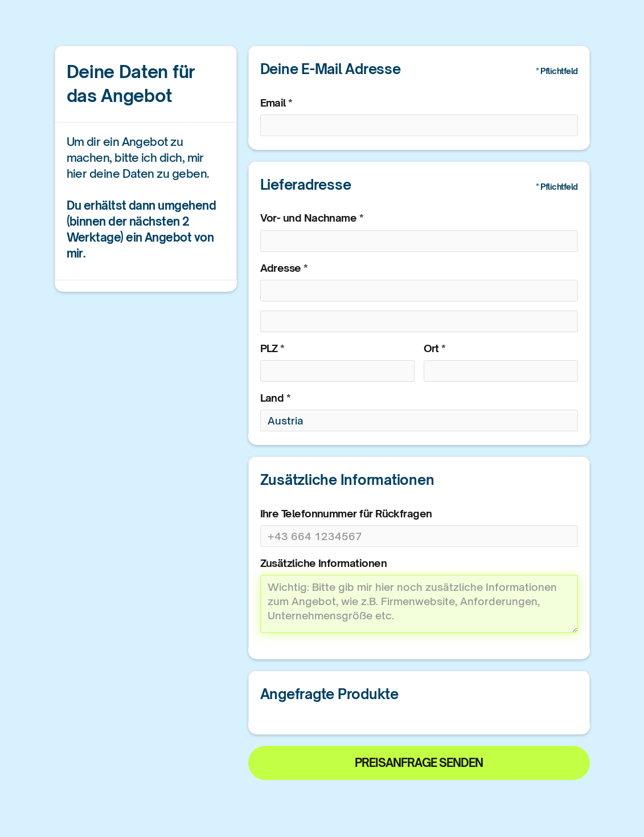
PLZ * (272, 348)
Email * (276, 103)
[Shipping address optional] (419, 321)
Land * (276, 398)
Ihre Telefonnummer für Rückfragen (346, 513)
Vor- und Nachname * (312, 218)
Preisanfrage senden (419, 763)
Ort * (435, 348)
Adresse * (284, 268)
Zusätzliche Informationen (324, 563)
